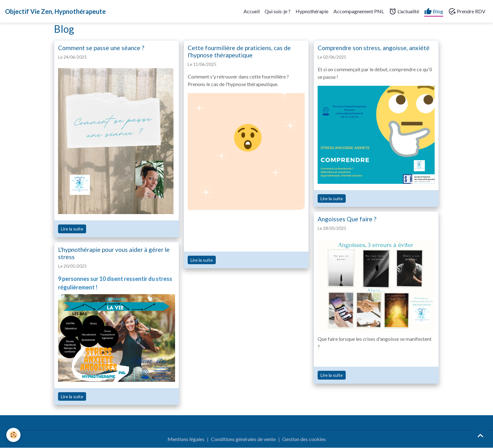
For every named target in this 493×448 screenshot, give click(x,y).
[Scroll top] (480, 435)
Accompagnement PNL (359, 11)
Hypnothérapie (312, 11)
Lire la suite (72, 229)
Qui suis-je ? (278, 11)
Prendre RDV (467, 11)
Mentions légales (186, 439)
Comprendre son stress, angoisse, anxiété (374, 48)
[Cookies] (13, 435)
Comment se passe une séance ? (101, 48)
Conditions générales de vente (243, 439)
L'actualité (404, 11)
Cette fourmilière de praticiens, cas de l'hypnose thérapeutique (239, 51)
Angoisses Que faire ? (347, 219)
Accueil (252, 11)
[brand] (55, 11)
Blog (434, 11)
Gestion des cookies (304, 439)
